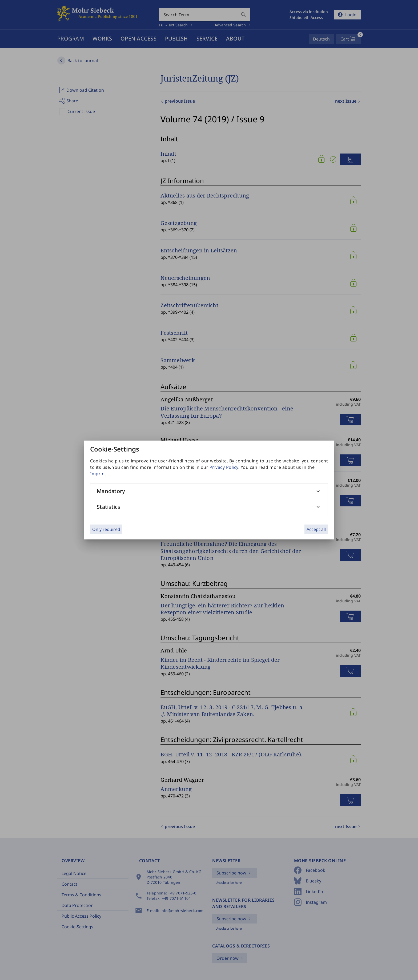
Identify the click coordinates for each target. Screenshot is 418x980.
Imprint (98, 474)
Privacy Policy (224, 467)
